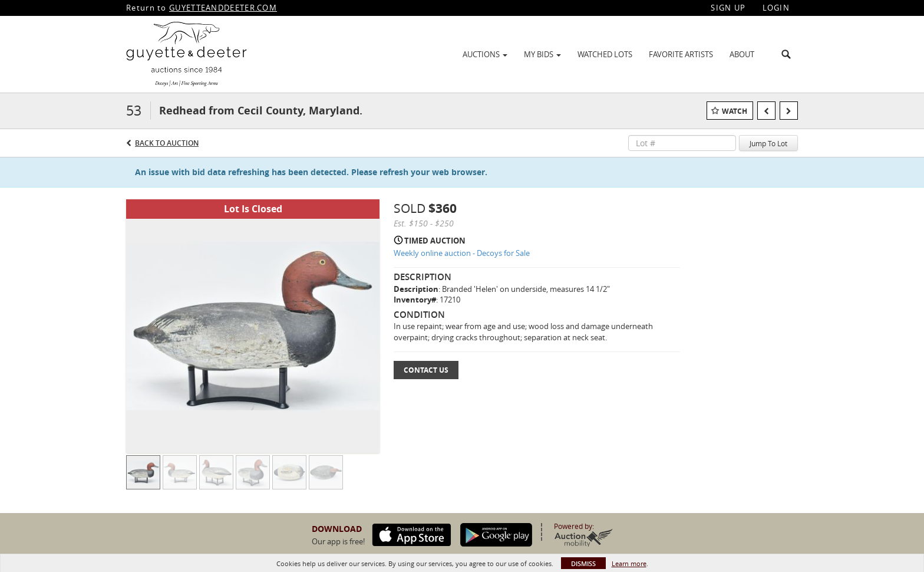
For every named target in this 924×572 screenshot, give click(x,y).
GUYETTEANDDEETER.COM (223, 8)
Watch (735, 111)
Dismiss (583, 563)
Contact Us (426, 370)
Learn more (629, 563)
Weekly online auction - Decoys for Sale (462, 253)
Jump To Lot (768, 143)
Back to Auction (167, 143)
